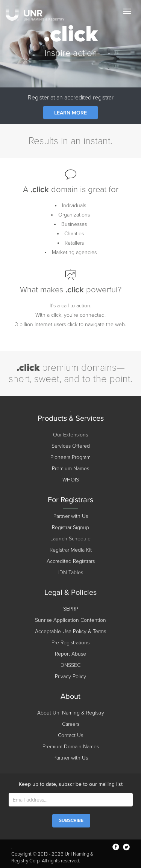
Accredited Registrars (71, 561)
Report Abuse (70, 654)
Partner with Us (71, 516)
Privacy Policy (70, 676)
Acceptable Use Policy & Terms (70, 631)
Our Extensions (70, 435)
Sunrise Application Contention (70, 620)
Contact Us (70, 735)
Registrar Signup (70, 527)
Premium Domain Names (71, 747)
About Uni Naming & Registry (71, 713)
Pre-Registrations (70, 643)
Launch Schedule (70, 539)
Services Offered (71, 446)
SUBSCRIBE (71, 821)
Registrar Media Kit (71, 550)
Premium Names (70, 469)
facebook (116, 847)
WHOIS (71, 480)
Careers (71, 724)
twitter (126, 847)
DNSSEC (70, 665)
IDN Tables (71, 572)
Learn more (70, 113)
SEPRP (71, 609)
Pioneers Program (70, 457)
